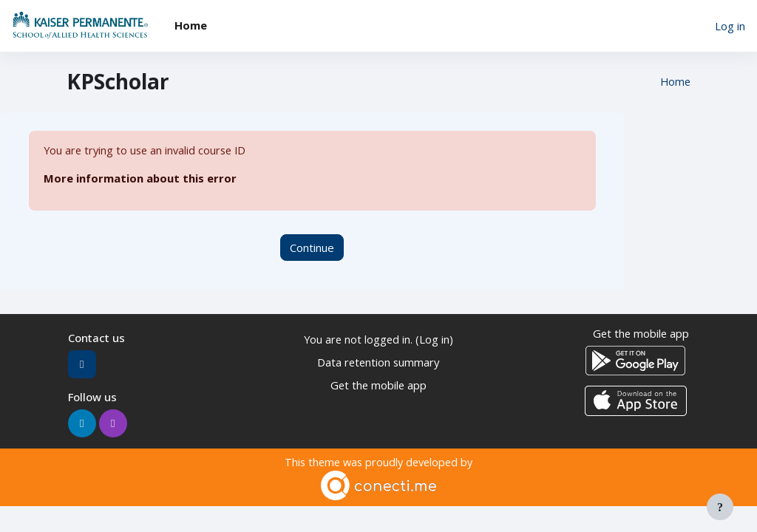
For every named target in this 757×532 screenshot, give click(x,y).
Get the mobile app (378, 384)
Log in (730, 26)
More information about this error (140, 179)
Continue (312, 248)
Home (675, 82)
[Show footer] (720, 507)
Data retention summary (378, 362)
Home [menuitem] (191, 25)
